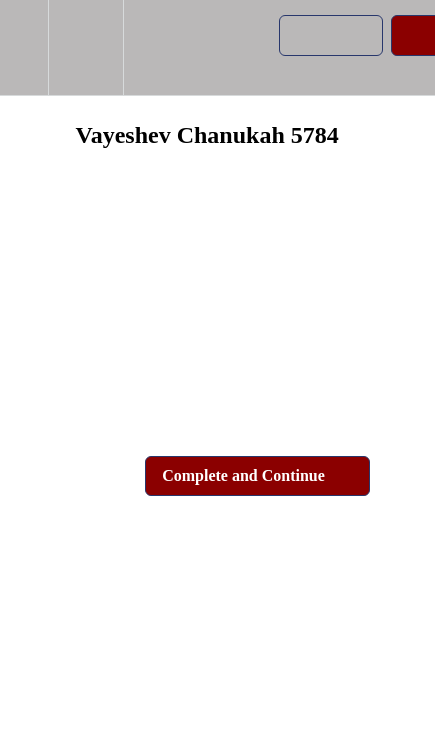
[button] (24, 47)
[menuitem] (85, 47)
